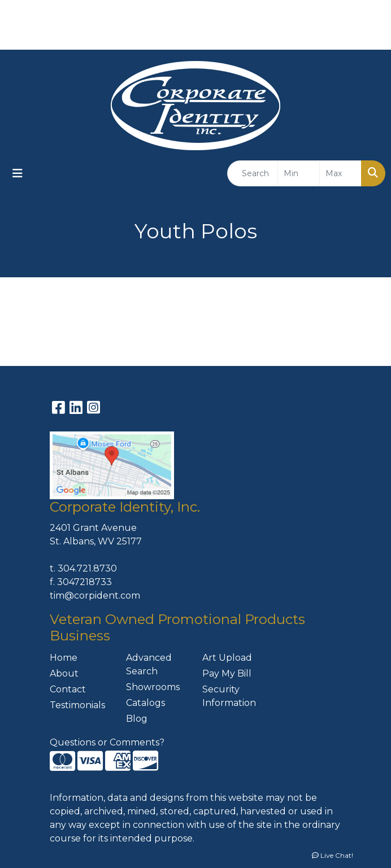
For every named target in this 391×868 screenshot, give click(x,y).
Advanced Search (149, 664)
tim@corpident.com (95, 596)
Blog (137, 719)
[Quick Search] (253, 173)
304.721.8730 (87, 568)
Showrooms (153, 687)
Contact (68, 689)
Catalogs (145, 703)
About (64, 673)
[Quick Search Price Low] (299, 173)
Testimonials (77, 705)
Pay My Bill (227, 673)
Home (64, 658)
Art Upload (227, 658)
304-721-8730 (344, 12)
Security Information (229, 696)
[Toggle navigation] (18, 173)
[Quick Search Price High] (340, 173)
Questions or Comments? (107, 742)
